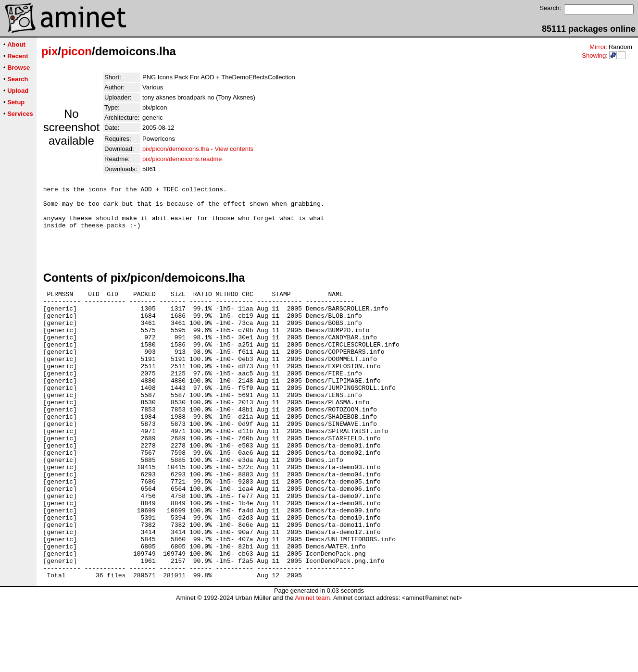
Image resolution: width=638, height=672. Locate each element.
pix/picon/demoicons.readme (182, 159)
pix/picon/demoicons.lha (176, 149)
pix (50, 51)
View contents (234, 149)
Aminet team (312, 668)
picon (76, 51)
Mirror (598, 47)
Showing (594, 56)
